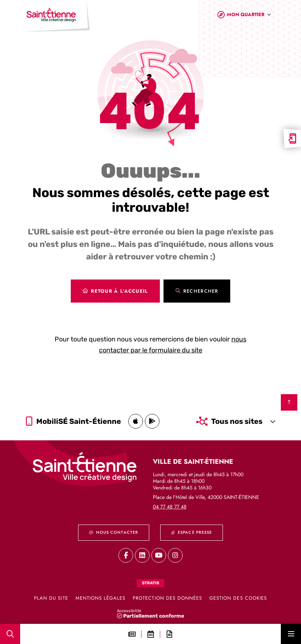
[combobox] (249, 18)
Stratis (150, 583)
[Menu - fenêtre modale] (291, 634)
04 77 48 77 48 (170, 507)
